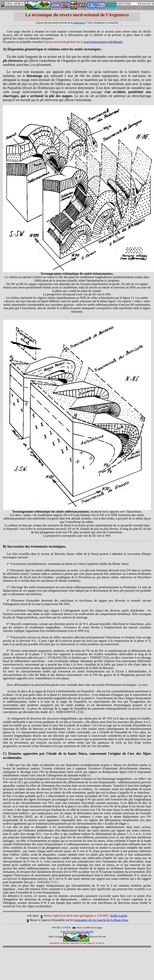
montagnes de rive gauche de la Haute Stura (101, 920)
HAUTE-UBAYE (84, 931)
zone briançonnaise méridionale (103, 42)
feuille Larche (119, 916)
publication (79, 23)
